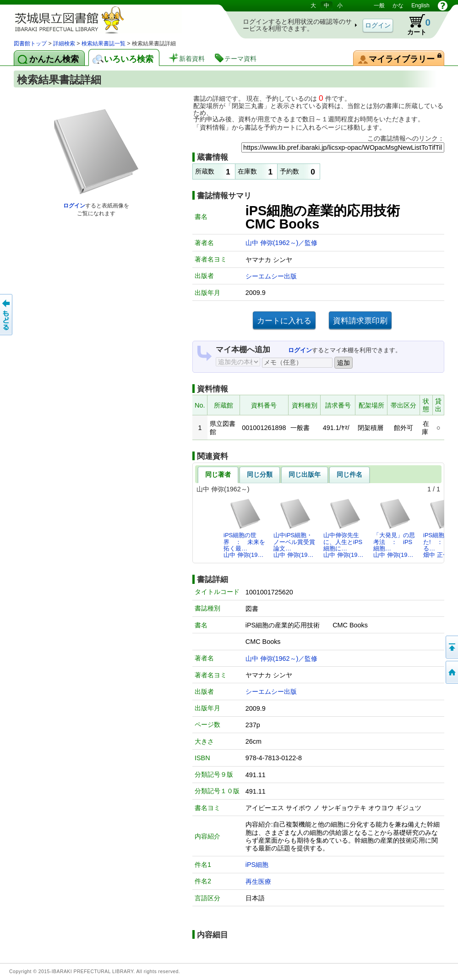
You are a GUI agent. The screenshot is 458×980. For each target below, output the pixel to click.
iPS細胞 (257, 865)
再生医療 (258, 882)
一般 (379, 5)
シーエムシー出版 (271, 276)
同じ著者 (218, 474)
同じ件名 (349, 474)
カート (414, 25)
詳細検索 (64, 44)
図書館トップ (30, 44)
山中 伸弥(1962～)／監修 (282, 243)
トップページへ (451, 672)
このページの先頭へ (451, 647)
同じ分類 (260, 474)
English (420, 5)
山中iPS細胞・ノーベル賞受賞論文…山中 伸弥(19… (294, 528)
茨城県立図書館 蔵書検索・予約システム (110, 19)
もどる (7, 315)
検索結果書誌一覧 (104, 44)
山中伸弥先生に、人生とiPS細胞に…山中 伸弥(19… (343, 528)
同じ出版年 (305, 474)
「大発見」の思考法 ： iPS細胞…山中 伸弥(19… (394, 528)
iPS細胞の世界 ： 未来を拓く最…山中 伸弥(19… (244, 528)
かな (398, 5)
